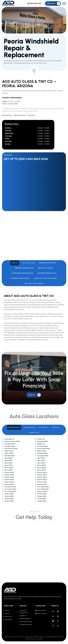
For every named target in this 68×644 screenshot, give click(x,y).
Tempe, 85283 (8, 499)
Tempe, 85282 (8, 494)
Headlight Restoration (26, 624)
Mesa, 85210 (7, 461)
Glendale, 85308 (41, 453)
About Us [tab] (15, 263)
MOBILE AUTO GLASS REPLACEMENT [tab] (46, 278)
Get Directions (7, 115)
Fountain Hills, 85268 (10, 449)
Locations (7, 614)
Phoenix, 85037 (41, 484)
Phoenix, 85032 (41, 482)
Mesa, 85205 (7, 465)
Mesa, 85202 (7, 458)
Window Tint (24, 616)
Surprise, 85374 (41, 491)
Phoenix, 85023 (41, 480)
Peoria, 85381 (7, 470)
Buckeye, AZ (40, 444)
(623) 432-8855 (13, 104)
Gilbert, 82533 (8, 451)
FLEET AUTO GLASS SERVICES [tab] (34, 284)
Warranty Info (8, 617)
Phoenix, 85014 (41, 472)
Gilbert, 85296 (40, 451)
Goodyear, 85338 (41, 456)
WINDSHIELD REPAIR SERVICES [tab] (24, 268)
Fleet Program (9, 619)
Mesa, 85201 (40, 461)
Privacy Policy (39, 639)
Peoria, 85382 (40, 465)
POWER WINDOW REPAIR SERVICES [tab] (22, 273)
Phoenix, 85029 (41, 477)
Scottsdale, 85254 (9, 491)
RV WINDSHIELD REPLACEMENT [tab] (20, 278)
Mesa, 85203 (40, 463)
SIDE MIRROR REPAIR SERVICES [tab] (47, 273)
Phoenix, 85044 (8, 475)
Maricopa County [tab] (14, 427)
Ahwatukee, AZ (8, 439)
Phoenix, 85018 (8, 472)
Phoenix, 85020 (41, 475)
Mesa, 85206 (40, 458)
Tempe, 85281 (40, 496)
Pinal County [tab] (56, 427)
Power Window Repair (26, 622)
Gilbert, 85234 (8, 453)
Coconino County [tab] (29, 427)
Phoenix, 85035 (8, 482)
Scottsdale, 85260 (9, 489)
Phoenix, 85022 (8, 477)
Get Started (54, 4)
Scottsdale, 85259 (42, 487)
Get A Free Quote (20, 115)
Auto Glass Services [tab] (28, 263)
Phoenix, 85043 (8, 480)
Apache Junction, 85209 (11, 441)
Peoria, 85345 (8, 468)
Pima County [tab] (43, 427)
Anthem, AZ (40, 439)
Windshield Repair (25, 619)
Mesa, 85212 (7, 463)
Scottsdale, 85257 (9, 487)
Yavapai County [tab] (34, 432)
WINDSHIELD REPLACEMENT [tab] (48, 263)
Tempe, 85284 (41, 494)
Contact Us (31, 115)
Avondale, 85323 (41, 441)
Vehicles (7, 611)
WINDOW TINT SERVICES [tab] (45, 268)
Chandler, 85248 (41, 446)
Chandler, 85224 (8, 446)
